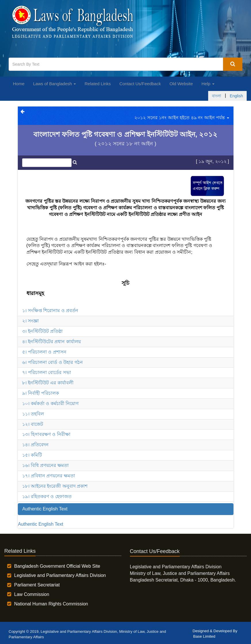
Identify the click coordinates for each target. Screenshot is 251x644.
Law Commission (32, 594)
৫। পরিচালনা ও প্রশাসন (44, 352)
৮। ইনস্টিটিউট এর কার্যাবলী (48, 383)
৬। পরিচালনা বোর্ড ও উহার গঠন (52, 362)
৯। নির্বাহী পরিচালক (41, 393)
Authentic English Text (41, 524)
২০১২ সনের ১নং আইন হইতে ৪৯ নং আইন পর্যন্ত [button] (182, 118)
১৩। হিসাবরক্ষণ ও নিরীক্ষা (46, 434)
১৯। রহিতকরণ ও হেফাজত (47, 496)
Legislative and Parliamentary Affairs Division (60, 575)
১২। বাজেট (33, 424)
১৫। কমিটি (32, 455)
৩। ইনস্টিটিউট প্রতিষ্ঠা (43, 331)
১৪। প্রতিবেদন (35, 445)
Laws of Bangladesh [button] (54, 84)
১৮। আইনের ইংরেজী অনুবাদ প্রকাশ (55, 486)
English (236, 96)
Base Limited (204, 636)
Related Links (98, 84)
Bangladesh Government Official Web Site (57, 566)
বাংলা (216, 96)
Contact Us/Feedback (140, 84)
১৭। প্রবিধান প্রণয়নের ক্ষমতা (49, 476)
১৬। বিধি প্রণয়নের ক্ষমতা (45, 465)
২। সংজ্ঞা (30, 321)
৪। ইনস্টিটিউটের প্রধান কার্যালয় (51, 342)
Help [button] (208, 84)
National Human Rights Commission (51, 604)
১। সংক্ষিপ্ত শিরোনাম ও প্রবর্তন (50, 310)
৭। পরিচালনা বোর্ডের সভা (47, 372)
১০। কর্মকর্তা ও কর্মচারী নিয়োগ (50, 403)
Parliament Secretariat (37, 585)
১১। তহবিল (33, 414)
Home (19, 84)
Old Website (181, 84)
